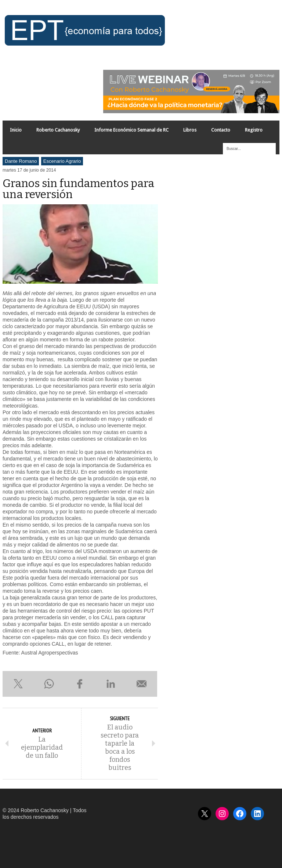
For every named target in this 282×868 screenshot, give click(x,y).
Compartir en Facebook (80, 684)
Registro (254, 130)
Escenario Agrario (62, 161)
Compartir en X (18, 684)
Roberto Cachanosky (58, 130)
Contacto (221, 130)
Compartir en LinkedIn (111, 684)
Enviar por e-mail (142, 684)
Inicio (16, 130)
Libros (190, 130)
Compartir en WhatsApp (49, 684)
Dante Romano (21, 161)
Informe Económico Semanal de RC (131, 130)
